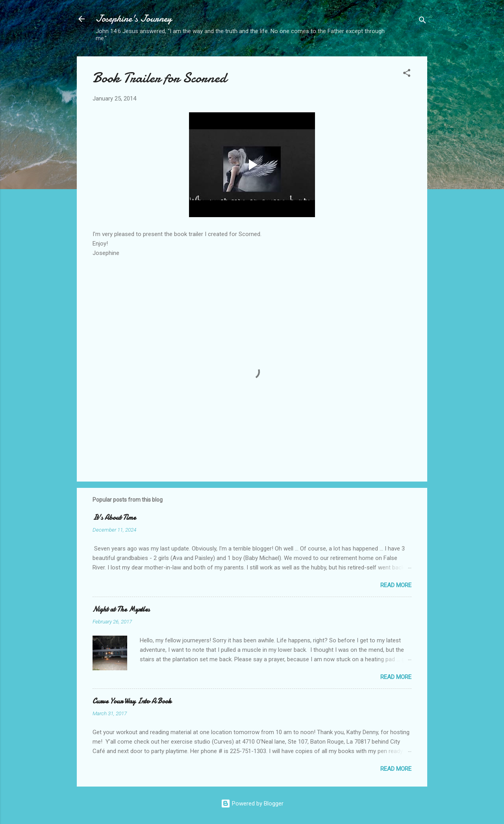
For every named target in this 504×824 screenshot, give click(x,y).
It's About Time (114, 518)
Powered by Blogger (252, 804)
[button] (407, 74)
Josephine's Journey (134, 19)
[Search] (422, 21)
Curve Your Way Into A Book (132, 701)
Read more (396, 585)
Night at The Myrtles (121, 609)
